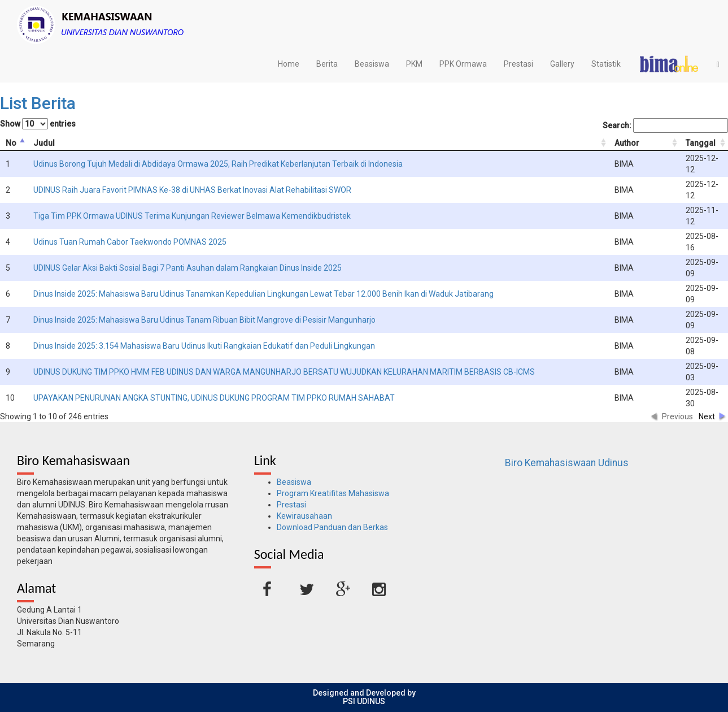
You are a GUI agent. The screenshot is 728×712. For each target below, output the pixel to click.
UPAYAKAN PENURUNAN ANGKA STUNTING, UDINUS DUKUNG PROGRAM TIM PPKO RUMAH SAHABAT (214, 398)
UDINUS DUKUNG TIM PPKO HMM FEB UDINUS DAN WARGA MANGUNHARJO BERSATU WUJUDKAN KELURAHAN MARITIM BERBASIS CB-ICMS (284, 372)
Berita (327, 64)
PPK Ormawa (463, 64)
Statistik (606, 64)
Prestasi (518, 64)
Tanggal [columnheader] (701, 143)
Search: (665, 125)
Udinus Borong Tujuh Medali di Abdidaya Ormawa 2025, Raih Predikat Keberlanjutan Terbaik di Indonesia (218, 164)
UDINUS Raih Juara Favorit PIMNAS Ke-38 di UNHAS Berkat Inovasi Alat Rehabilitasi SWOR (192, 190)
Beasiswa (372, 64)
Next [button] (707, 416)
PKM (414, 64)
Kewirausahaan (304, 516)
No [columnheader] (11, 143)
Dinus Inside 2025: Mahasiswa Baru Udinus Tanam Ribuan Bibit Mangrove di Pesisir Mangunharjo (204, 320)
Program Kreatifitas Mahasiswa (333, 493)
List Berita (38, 103)
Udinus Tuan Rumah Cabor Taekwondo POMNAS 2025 (130, 242)
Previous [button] (677, 416)
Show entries (38, 124)
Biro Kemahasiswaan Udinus (567, 463)
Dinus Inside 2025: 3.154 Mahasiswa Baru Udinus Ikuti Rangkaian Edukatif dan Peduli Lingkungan (204, 346)
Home (289, 64)
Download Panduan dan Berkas (332, 527)
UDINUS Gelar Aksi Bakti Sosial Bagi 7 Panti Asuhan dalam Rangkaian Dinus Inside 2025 (188, 268)
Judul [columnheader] (44, 143)
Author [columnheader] (627, 143)
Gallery (562, 64)
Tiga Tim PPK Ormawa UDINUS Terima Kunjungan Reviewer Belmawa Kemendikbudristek (192, 216)
